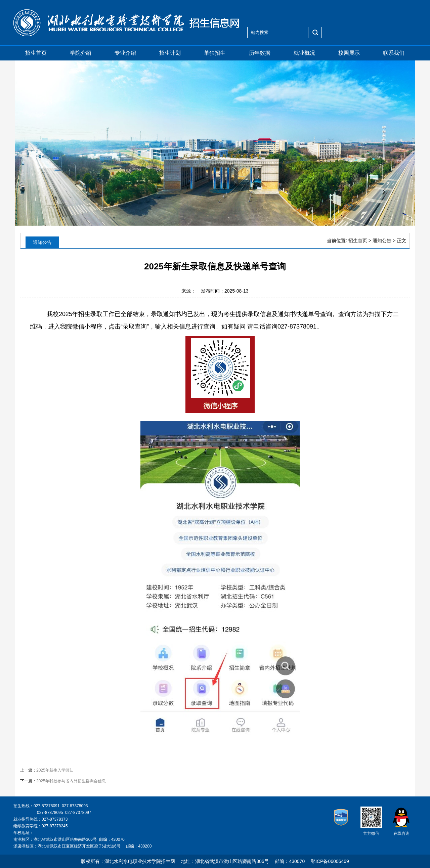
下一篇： (63, 781)
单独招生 (215, 53)
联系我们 (394, 53)
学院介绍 (81, 53)
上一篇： (47, 770)
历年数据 (260, 53)
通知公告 (382, 241)
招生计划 (170, 53)
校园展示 (349, 53)
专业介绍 (125, 53)
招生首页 (36, 53)
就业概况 (304, 53)
